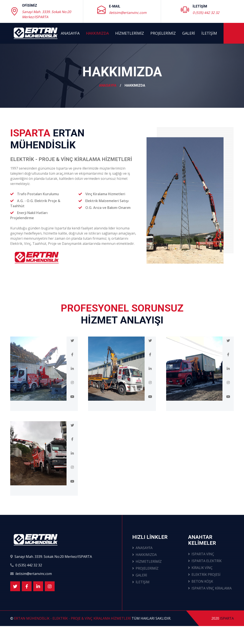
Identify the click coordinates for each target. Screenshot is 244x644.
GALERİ (189, 33)
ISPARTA (227, 618)
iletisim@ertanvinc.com (128, 13)
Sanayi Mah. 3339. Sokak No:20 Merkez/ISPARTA (46, 14)
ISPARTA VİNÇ (201, 554)
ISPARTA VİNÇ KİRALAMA (210, 588)
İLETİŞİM (209, 33)
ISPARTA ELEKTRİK (205, 561)
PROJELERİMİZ (163, 33)
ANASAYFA (70, 33)
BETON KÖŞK (201, 581)
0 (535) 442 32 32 (206, 13)
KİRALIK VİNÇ (200, 568)
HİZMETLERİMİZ (130, 33)
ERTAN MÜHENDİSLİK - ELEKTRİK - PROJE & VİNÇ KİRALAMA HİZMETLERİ (72, 618)
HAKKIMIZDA (97, 33)
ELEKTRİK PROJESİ (204, 575)
